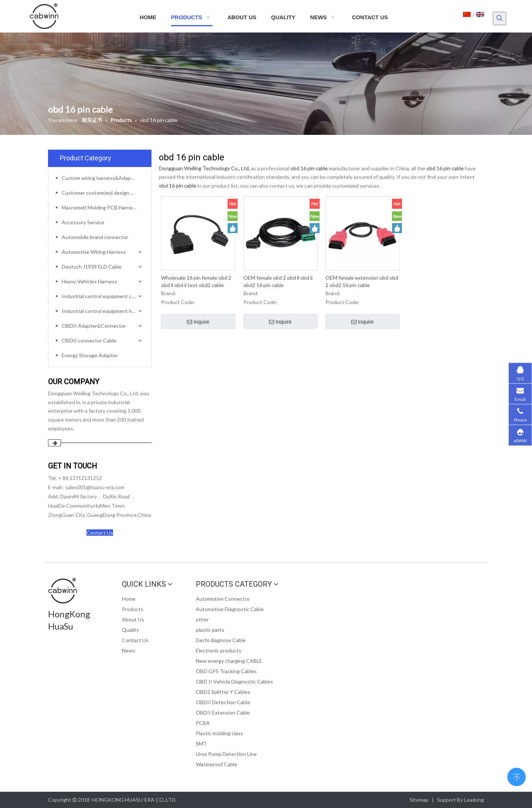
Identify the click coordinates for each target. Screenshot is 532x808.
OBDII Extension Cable (223, 712)
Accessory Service (83, 222)
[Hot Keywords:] (499, 18)
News (129, 650)
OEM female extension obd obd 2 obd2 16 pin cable (362, 281)
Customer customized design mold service (103, 193)
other (202, 619)
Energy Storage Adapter (90, 355)
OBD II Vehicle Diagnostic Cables (234, 681)
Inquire (198, 322)
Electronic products (219, 650)
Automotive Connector (223, 599)
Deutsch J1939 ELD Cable (92, 267)
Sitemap (419, 800)
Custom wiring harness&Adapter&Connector (103, 178)
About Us (133, 619)
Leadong (474, 800)
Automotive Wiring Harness (94, 252)
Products (133, 609)
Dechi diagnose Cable (221, 640)
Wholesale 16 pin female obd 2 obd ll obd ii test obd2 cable (196, 281)
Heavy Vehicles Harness (89, 281)
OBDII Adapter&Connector (94, 326)
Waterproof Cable (216, 764)
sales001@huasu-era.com (95, 487)
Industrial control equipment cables (103, 296)
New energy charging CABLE (229, 661)
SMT (201, 744)
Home (129, 599)
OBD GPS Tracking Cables (226, 671)
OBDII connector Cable (89, 340)
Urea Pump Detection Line (226, 754)
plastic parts (210, 630)
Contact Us (100, 533)
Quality (130, 630)
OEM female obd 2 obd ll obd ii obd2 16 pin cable (278, 281)
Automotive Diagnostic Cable (230, 609)
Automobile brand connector (95, 237)
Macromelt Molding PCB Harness (100, 207)
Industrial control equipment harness (103, 311)
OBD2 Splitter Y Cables (223, 692)
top (516, 776)
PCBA (203, 723)
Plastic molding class (219, 733)
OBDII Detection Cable (223, 702)
